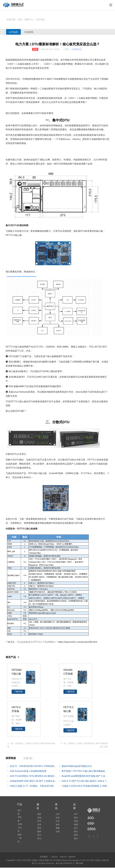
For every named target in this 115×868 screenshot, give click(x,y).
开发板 (20, 814)
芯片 (89, 160)
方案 (97, 362)
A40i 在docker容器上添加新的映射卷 (28, 771)
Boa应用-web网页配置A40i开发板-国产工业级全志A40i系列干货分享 (85, 776)
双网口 (102, 473)
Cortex (52, 473)
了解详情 (18, 692)
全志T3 (34, 347)
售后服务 (39, 832)
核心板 (20, 810)
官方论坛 (39, 840)
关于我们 (75, 816)
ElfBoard (63, 857)
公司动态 (41, 19)
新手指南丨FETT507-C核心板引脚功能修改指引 (84, 771)
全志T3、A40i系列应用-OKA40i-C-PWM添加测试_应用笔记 (33, 766)
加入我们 (75, 832)
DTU (67, 49)
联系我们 (75, 840)
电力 (70, 60)
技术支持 (39, 824)
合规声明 (72, 857)
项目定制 (39, 816)
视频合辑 (57, 832)
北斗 (96, 160)
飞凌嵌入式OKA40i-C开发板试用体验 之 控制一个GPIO (85, 786)
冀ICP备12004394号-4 (68, 864)
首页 (20, 19)
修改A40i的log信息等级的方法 (77, 766)
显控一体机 (20, 828)
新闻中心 (29, 19)
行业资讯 (35, 32)
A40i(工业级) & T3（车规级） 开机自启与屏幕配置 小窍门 (33, 786)
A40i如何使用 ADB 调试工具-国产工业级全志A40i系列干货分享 (33, 781)
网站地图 (83, 864)
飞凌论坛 (54, 857)
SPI (23, 377)
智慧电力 (17, 523)
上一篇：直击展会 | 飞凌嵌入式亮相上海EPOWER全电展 (31, 745)
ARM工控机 (20, 820)
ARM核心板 (77, 49)
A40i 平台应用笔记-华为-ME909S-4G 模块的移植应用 (33, 776)
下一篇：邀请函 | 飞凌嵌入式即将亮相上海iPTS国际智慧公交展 (84, 745)
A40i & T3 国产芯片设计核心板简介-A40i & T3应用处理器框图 (85, 781)
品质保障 (75, 824)
